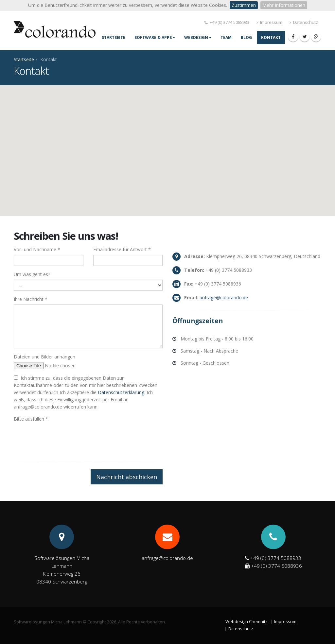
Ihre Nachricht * (31, 299)
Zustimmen (244, 5)
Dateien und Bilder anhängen (44, 357)
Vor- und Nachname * (37, 249)
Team (226, 37)
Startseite (114, 37)
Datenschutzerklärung (121, 392)
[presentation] (63, 437)
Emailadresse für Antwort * (122, 249)
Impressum (269, 22)
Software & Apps (155, 37)
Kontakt (271, 37)
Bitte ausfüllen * (31, 419)
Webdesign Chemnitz (247, 622)
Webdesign (198, 37)
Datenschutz (304, 22)
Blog (246, 37)
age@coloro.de (224, 297)
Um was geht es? (32, 274)
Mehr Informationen (284, 5)
